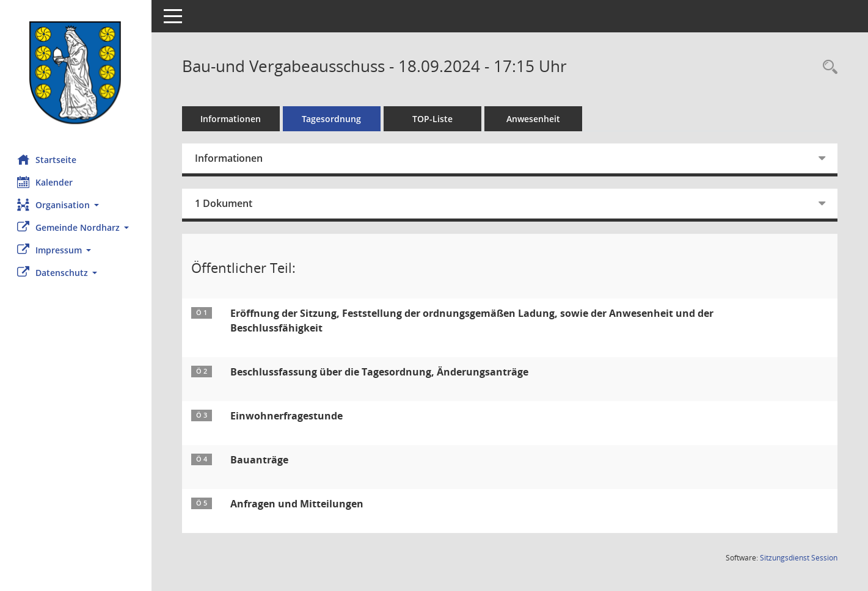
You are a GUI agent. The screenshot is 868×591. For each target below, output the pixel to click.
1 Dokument (225, 203)
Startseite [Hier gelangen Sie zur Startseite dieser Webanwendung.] (48, 159)
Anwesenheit (534, 119)
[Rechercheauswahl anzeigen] (827, 67)
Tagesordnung (333, 119)
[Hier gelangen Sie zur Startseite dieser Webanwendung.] (76, 73)
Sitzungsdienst (799, 558)
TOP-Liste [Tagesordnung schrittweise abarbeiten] (434, 119)
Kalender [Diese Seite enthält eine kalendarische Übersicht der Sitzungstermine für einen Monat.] (46, 182)
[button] (76, 205)
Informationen (232, 119)
